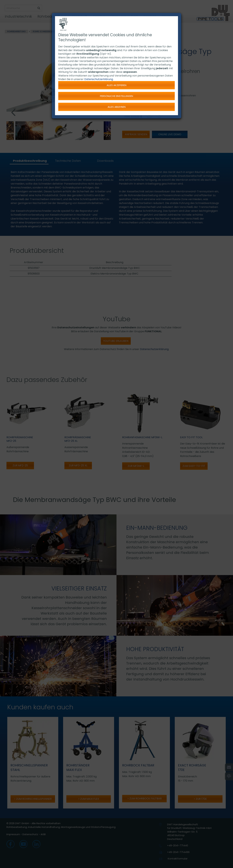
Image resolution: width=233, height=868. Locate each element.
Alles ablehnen (117, 107)
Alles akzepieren (116, 85)
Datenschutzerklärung (99, 79)
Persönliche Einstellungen (116, 96)
